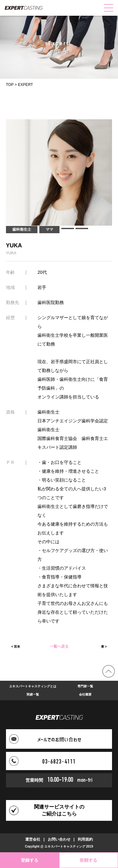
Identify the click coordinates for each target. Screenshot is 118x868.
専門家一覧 (85, 686)
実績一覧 (33, 694)
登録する (30, 860)
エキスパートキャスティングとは (33, 686)
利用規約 (85, 839)
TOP (10, 85)
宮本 (17, 647)
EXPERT (25, 85)
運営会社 (33, 839)
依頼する (88, 860)
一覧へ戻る (59, 647)
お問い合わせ (59, 839)
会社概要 (85, 694)
